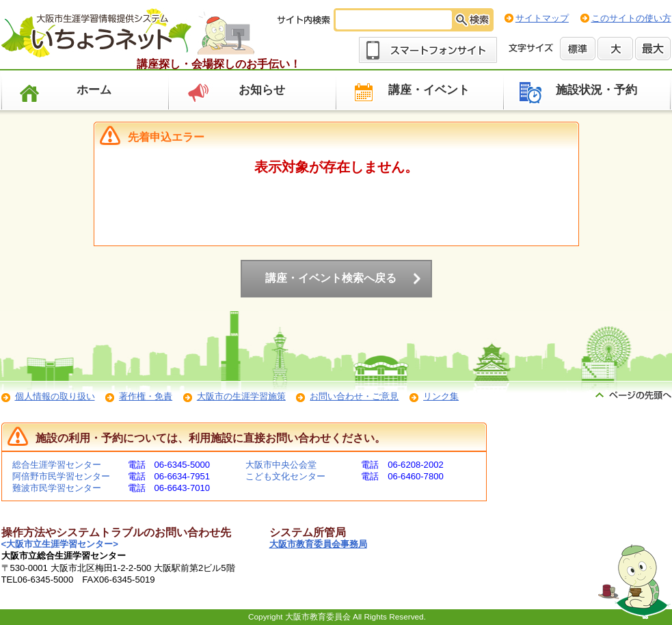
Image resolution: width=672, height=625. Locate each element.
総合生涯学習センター (57, 465)
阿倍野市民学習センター (61, 476)
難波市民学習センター (57, 488)
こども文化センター (285, 476)
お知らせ (262, 90)
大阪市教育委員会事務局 (318, 544)
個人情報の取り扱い (55, 396)
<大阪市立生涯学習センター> (60, 544)
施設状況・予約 (596, 90)
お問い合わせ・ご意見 (354, 396)
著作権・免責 (146, 396)
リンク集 (441, 396)
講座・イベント (429, 90)
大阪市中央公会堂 (281, 465)
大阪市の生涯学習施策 (241, 396)
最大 (653, 49)
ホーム (94, 90)
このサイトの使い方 (631, 18)
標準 (578, 49)
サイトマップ (542, 18)
